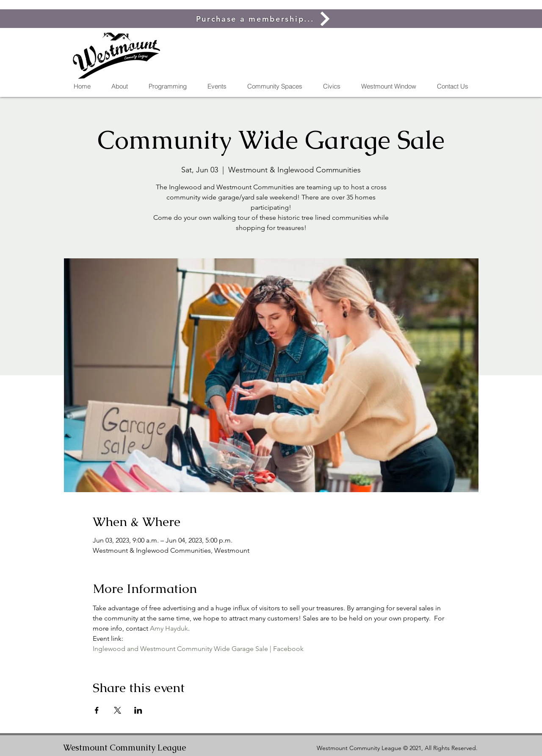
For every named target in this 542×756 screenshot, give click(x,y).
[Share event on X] (118, 710)
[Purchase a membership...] (264, 19)
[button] (275, 86)
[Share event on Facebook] (97, 710)
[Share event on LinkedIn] (138, 710)
